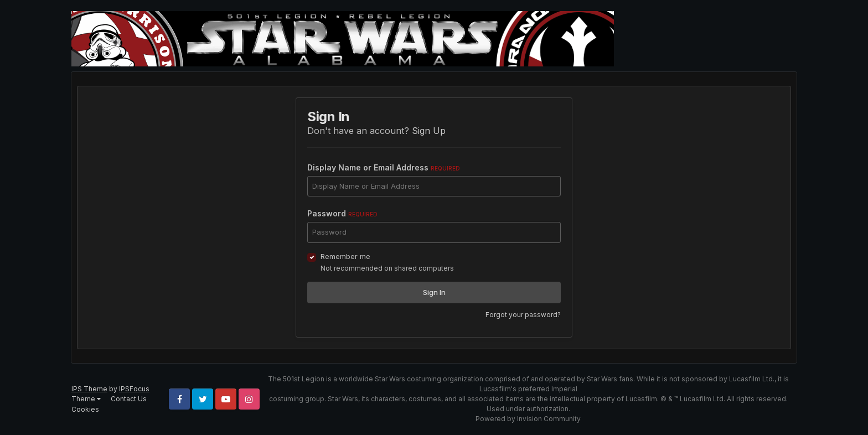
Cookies (85, 409)
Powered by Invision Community (528, 419)
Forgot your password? (523, 315)
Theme (86, 399)
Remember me (345, 256)
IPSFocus (134, 389)
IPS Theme (89, 389)
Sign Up (429, 131)
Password (342, 213)
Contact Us (129, 399)
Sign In (434, 292)
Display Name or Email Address (384, 167)
